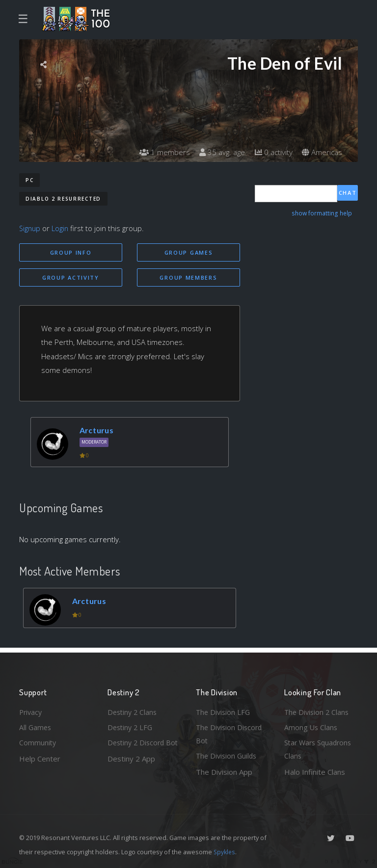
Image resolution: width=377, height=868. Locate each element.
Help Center (40, 758)
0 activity (271, 152)
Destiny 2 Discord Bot (138, 749)
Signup (30, 228)
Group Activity (71, 278)
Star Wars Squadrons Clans (320, 749)
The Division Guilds (228, 756)
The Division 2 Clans (318, 710)
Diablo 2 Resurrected (63, 199)
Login (62, 228)
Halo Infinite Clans (315, 772)
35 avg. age (218, 152)
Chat (348, 193)
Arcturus (98, 431)
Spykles (225, 852)
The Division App (224, 772)
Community (38, 742)
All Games (36, 726)
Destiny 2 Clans (134, 710)
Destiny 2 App (131, 772)
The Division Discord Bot (230, 733)
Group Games (189, 252)
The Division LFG (224, 710)
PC (29, 180)
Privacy (31, 710)
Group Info (71, 252)
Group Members (188, 278)
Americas (321, 152)
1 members (159, 152)
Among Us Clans (311, 726)
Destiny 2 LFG (131, 726)
